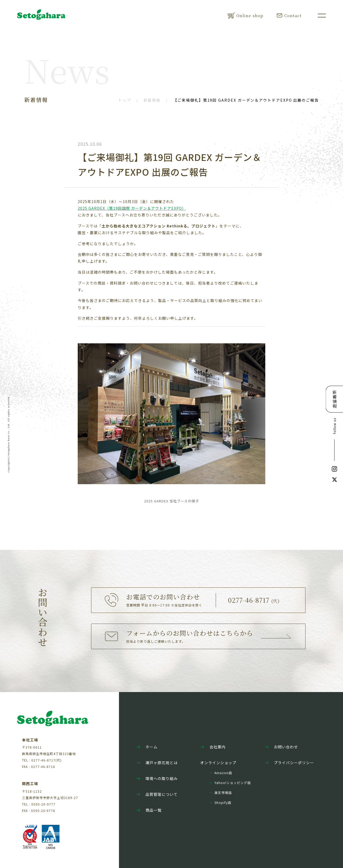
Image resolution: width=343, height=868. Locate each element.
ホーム (147, 747)
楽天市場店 (223, 793)
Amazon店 (223, 773)
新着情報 (152, 100)
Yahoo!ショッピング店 (233, 783)
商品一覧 (149, 810)
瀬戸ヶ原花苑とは (157, 763)
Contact (289, 15)
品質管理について (157, 794)
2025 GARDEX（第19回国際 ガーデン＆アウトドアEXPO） (132, 208)
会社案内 (213, 747)
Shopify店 (223, 803)
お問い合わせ (281, 747)
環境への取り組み (157, 778)
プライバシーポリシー (289, 763)
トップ (125, 100)
